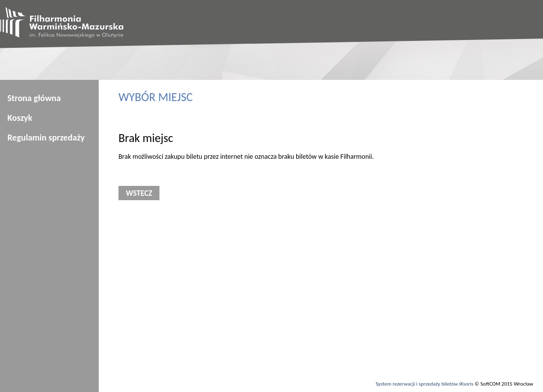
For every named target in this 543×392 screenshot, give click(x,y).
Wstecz (139, 193)
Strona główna (34, 98)
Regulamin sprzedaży (46, 138)
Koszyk (20, 118)
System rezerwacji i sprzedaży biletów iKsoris (425, 384)
